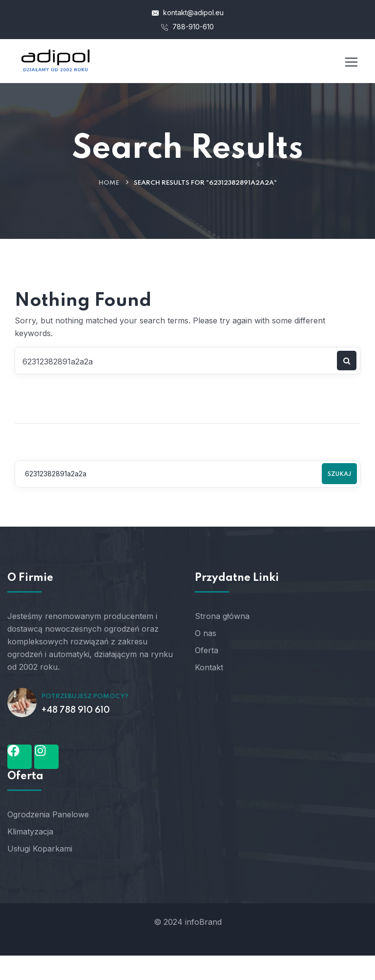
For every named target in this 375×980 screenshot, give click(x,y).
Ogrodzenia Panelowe (48, 814)
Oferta (207, 650)
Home (109, 183)
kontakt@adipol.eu (188, 12)
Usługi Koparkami (40, 849)
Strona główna (222, 616)
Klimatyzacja (30, 831)
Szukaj (339, 474)
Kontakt (209, 667)
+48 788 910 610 (76, 710)
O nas (206, 633)
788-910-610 (187, 27)
